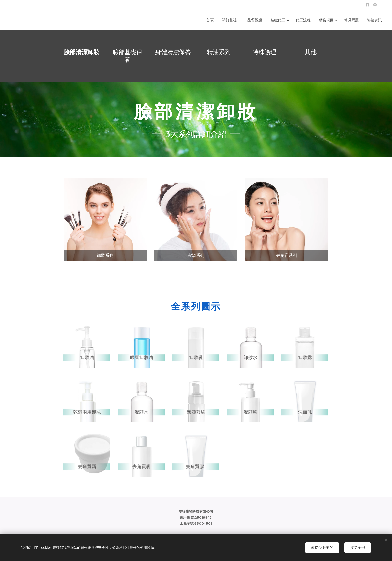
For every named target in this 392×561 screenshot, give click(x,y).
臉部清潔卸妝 (82, 52)
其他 (311, 52)
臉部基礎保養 (128, 56)
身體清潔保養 (173, 52)
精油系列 (219, 52)
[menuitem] (211, 20)
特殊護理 (265, 52)
